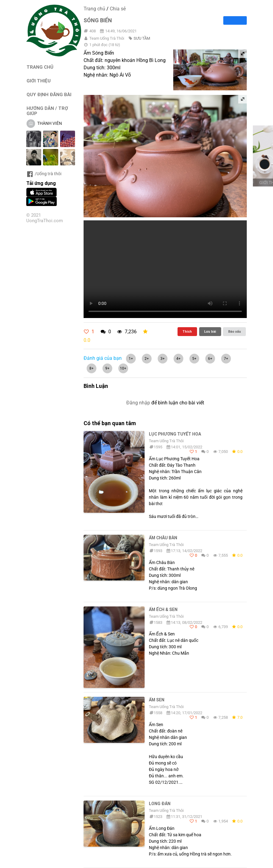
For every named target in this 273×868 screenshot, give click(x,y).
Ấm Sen (157, 700)
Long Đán (160, 804)
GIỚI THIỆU (39, 81)
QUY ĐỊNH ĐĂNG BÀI (49, 94)
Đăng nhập (138, 403)
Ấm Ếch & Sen (163, 609)
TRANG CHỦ (40, 67)
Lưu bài (210, 331)
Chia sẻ (118, 9)
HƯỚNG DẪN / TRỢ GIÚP (47, 111)
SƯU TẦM (142, 38)
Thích (187, 331)
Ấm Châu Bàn (163, 538)
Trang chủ (94, 9)
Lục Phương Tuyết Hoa (175, 434)
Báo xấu (235, 331)
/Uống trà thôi (44, 174)
